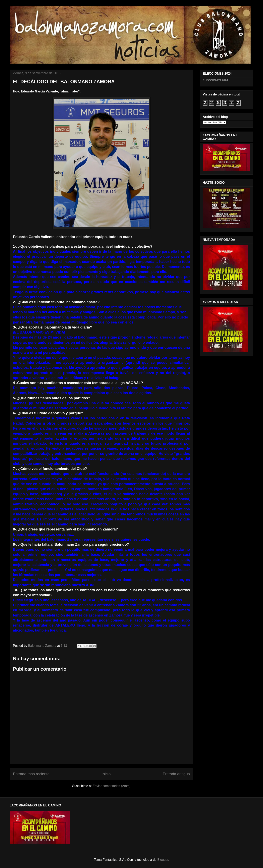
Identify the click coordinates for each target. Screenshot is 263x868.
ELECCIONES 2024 (215, 80)
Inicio (106, 774)
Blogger (163, 860)
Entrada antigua (176, 774)
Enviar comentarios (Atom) (111, 786)
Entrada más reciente (31, 774)
